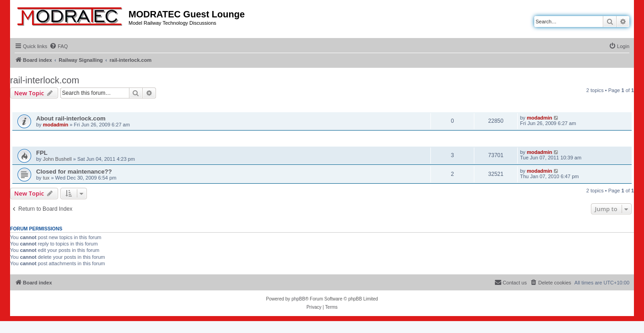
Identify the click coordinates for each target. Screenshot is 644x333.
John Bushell (57, 159)
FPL (42, 153)
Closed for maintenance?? (74, 172)
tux (46, 178)
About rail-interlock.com (71, 118)
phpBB (298, 299)
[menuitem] (59, 46)
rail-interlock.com (45, 80)
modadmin (56, 125)
